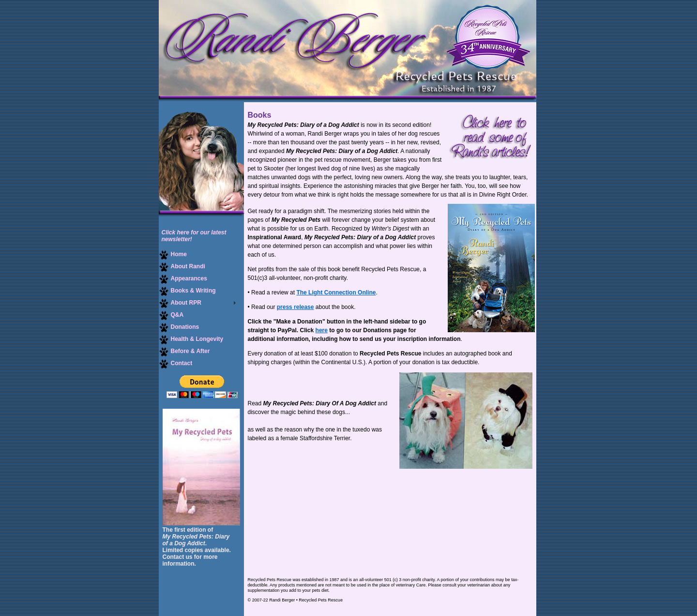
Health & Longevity (191, 339)
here (322, 330)
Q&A (171, 315)
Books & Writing (187, 291)
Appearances (183, 279)
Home (173, 254)
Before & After (184, 351)
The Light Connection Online (336, 293)
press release (295, 307)
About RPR (180, 303)
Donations (179, 327)
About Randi (182, 267)
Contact (176, 363)
